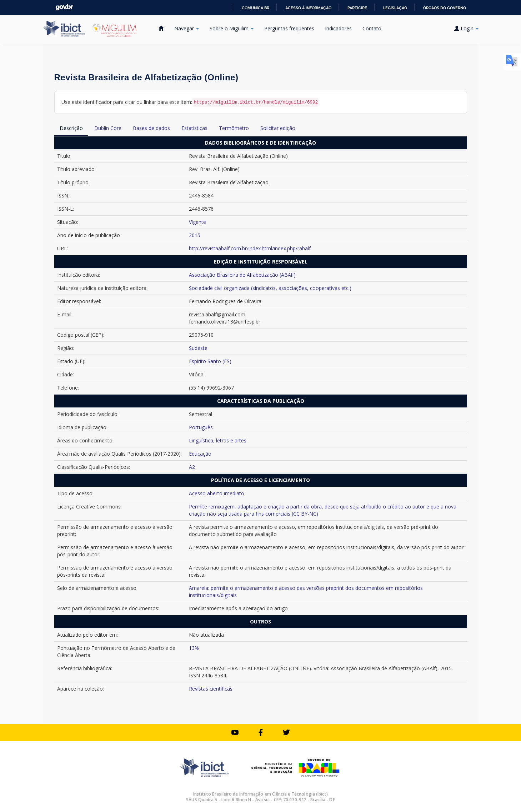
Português (201, 427)
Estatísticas (194, 128)
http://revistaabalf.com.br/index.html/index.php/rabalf (250, 248)
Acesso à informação (308, 8)
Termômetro (234, 128)
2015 (195, 235)
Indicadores (338, 28)
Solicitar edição (278, 128)
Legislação (395, 8)
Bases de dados (151, 128)
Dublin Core (108, 128)
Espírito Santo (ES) (210, 361)
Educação (200, 454)
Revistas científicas (211, 689)
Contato (372, 28)
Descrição (71, 128)
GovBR (64, 7)
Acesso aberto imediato (217, 493)
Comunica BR (256, 8)
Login (466, 28)
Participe (357, 8)
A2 (192, 467)
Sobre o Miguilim (232, 28)
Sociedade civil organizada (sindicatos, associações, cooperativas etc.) (270, 288)
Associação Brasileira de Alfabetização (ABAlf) (242, 275)
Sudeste (198, 348)
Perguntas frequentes (289, 28)
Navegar (187, 28)
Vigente (197, 222)
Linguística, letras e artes (218, 440)
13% (194, 648)
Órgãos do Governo (445, 8)
